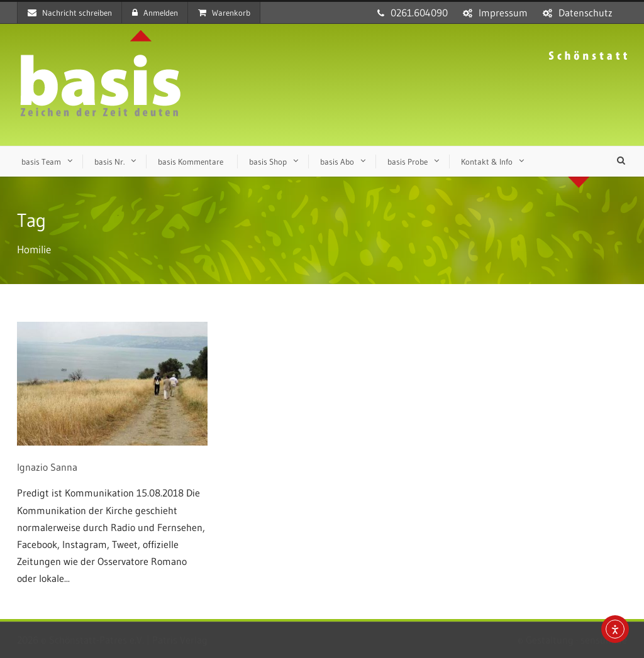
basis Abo (337, 162)
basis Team (41, 162)
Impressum (503, 13)
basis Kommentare (191, 162)
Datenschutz (586, 13)
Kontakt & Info (487, 162)
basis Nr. (109, 162)
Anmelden (155, 13)
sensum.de (604, 640)
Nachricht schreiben (70, 13)
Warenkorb (224, 13)
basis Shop (268, 162)
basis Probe (408, 162)
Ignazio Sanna (47, 467)
